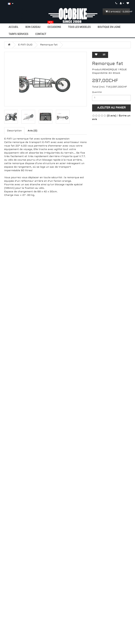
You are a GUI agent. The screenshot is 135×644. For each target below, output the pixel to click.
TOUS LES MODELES (79, 27)
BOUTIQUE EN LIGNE (109, 27)
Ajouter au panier (111, 108)
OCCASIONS (54, 27)
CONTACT (41, 34)
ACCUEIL (14, 27)
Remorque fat (49, 45)
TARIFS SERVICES (18, 34)
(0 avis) (112, 116)
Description (14, 131)
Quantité (97, 92)
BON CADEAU (33, 27)
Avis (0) (32, 131)
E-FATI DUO (25, 45)
